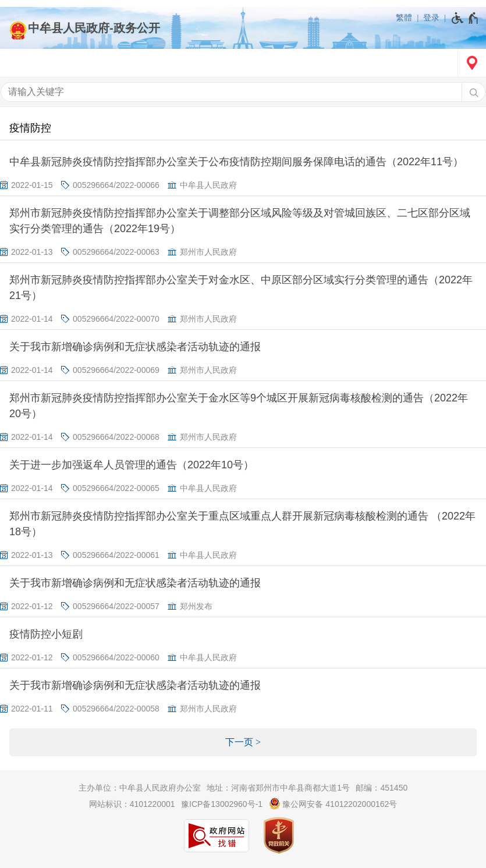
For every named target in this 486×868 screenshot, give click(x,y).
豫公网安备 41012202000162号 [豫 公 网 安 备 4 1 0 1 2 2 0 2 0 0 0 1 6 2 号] (333, 803)
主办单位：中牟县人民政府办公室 (140, 788)
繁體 (404, 17)
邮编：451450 (382, 788)
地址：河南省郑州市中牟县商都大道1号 (278, 788)
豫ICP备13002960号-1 (222, 804)
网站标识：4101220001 (132, 804)
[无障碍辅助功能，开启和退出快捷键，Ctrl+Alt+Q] (465, 18)
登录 (431, 17)
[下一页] (243, 742)
